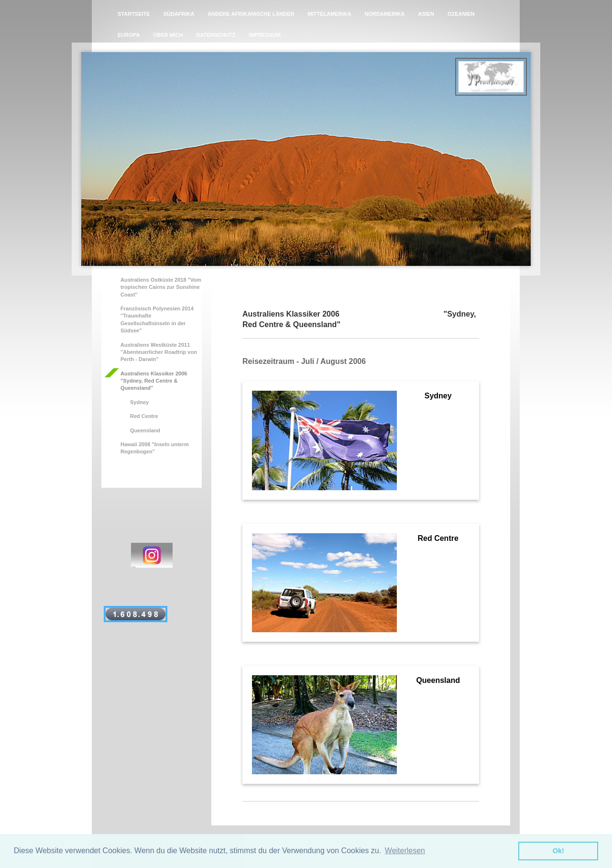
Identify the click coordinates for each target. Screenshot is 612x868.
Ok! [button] (558, 851)
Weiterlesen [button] (405, 851)
